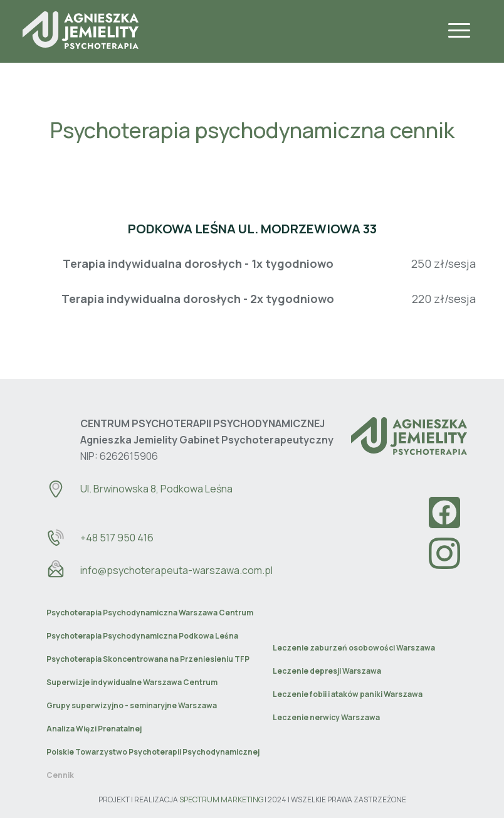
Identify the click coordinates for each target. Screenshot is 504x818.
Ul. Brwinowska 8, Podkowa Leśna (156, 489)
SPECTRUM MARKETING (221, 799)
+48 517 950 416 (117, 538)
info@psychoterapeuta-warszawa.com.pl (176, 570)
